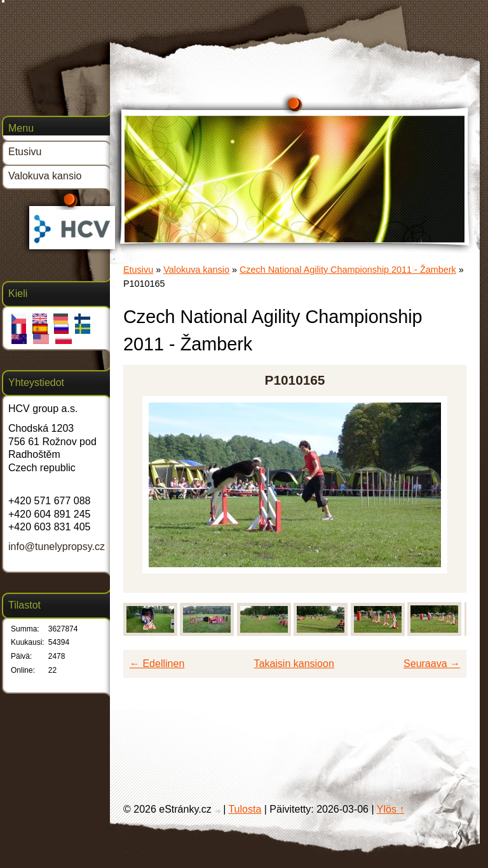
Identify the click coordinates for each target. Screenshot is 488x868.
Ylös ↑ (391, 809)
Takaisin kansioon (294, 664)
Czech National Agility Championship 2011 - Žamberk (348, 270)
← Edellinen (157, 664)
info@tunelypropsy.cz (57, 547)
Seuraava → (432, 664)
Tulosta (245, 809)
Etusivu (138, 270)
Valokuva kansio (196, 270)
